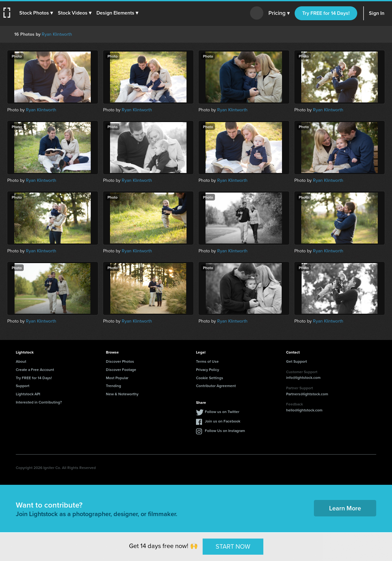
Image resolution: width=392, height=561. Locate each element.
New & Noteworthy (122, 394)
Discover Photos (120, 361)
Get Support (297, 361)
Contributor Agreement (216, 386)
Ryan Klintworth (57, 34)
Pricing (279, 13)
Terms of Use (207, 361)
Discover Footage (121, 370)
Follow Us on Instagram (225, 431)
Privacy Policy (208, 370)
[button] (37, 13)
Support (23, 386)
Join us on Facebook (223, 421)
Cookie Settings (210, 378)
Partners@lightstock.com (307, 394)
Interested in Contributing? (39, 402)
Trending (113, 386)
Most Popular (117, 378)
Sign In (377, 13)
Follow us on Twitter (222, 412)
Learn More (345, 508)
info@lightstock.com (303, 377)
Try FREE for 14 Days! (326, 13)
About (21, 361)
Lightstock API (28, 394)
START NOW (233, 546)
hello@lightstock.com (304, 410)
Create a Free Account (35, 370)
